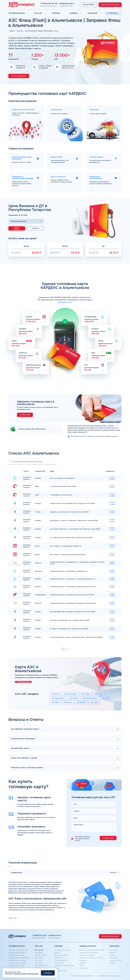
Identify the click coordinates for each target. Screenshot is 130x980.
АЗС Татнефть (86, 694)
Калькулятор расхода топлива (64, 965)
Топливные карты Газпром (17, 963)
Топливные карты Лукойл (17, 955)
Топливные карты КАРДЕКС (17, 953)
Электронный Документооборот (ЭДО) (92, 950)
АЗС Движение (81, 702)
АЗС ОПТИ (106, 698)
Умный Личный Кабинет (87, 955)
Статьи (57, 968)
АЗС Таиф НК (68, 702)
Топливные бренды (61, 960)
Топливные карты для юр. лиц (18, 950)
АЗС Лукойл (56, 694)
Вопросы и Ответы (116, 960)
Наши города (59, 963)
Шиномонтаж (84, 968)
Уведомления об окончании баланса (91, 958)
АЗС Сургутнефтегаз (58, 698)
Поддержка (83, 960)
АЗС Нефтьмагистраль (90, 698)
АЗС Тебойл (99, 694)
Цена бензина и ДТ (61, 971)
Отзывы (112, 955)
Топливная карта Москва (16, 965)
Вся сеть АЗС (39, 950)
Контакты (113, 963)
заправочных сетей (65, 302)
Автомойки (83, 963)
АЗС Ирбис (55, 702)
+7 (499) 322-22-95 (44, 3)
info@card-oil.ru (59, 3)
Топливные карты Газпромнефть (19, 958)
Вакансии (113, 953)
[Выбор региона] (26, 221)
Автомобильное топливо (63, 950)
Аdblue (82, 965)
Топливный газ (59, 958)
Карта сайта (113, 958)
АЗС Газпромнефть (70, 694)
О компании (113, 950)
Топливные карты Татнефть (17, 960)
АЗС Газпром (74, 698)
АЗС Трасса (95, 702)
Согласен (48, 973)
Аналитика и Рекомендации (88, 953)
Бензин (57, 953)
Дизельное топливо (61, 955)
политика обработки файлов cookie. (26, 974)
